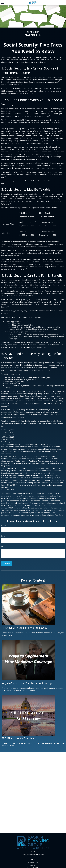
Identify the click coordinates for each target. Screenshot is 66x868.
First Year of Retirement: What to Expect (24, 628)
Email (4, 536)
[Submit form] (7, 563)
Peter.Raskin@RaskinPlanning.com (33, 855)
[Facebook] (31, 851)
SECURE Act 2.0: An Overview (18, 738)
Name (4, 525)
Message (5, 547)
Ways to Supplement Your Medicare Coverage (27, 683)
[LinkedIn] (34, 851)
